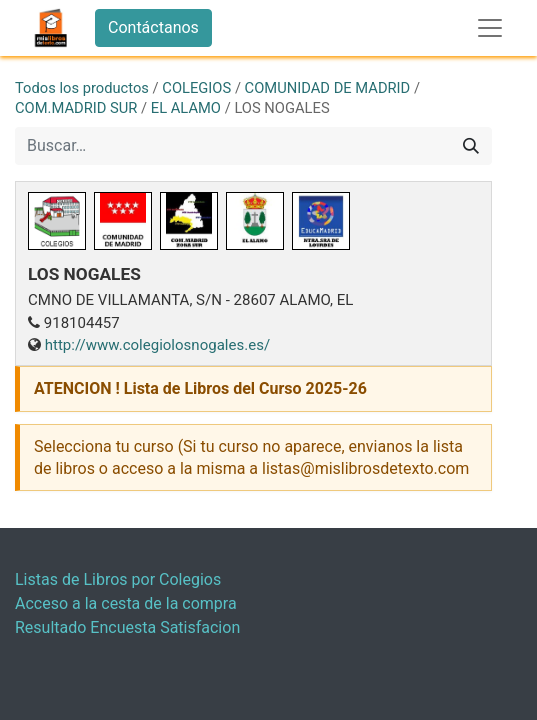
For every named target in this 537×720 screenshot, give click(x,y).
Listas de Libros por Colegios (118, 579)
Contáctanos (153, 27)
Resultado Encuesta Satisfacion (127, 627)
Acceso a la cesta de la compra (126, 603)
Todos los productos (82, 88)
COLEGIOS (196, 88)
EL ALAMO (186, 108)
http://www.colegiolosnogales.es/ (157, 345)
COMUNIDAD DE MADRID (328, 88)
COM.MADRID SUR (76, 108)
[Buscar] (471, 146)
